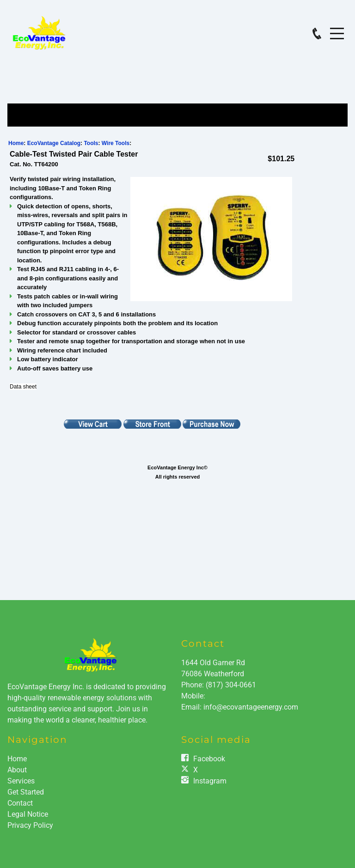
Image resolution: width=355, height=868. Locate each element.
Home (16, 143)
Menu (337, 28)
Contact (20, 803)
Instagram (210, 781)
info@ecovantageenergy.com (251, 707)
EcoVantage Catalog (54, 143)
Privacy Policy (30, 825)
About (17, 770)
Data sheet (23, 387)
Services (21, 781)
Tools (91, 143)
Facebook (209, 759)
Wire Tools (116, 143)
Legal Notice (28, 814)
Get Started (26, 792)
